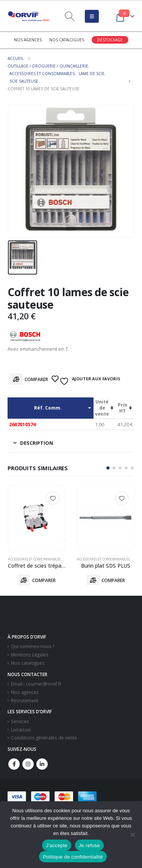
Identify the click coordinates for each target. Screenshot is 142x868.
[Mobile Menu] (92, 16)
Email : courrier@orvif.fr (36, 684)
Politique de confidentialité (73, 857)
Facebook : (14, 764)
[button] (108, 468)
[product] (37, 518)
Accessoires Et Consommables (34, 559)
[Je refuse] (133, 835)
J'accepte (57, 845)
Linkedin (42, 764)
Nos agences (28, 40)
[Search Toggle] (69, 16)
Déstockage (110, 40)
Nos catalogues (67, 40)
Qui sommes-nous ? (33, 646)
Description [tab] (37, 443)
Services (20, 721)
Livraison (21, 730)
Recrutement (25, 700)
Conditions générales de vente (44, 738)
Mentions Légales (30, 655)
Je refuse (89, 845)
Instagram (28, 764)
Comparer (36, 379)
